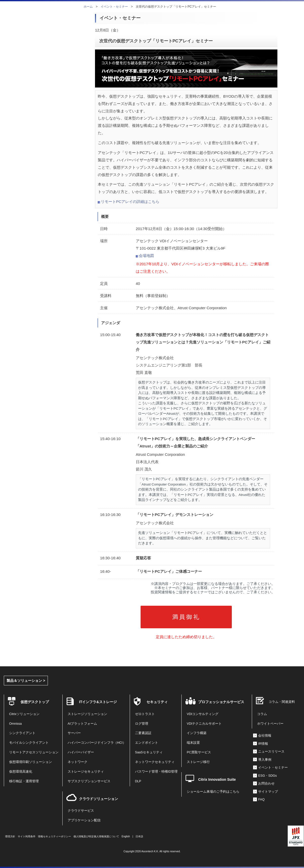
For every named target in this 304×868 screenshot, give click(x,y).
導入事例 (265, 760)
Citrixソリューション (24, 714)
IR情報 (263, 744)
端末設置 (193, 743)
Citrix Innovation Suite (217, 779)
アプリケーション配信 (84, 820)
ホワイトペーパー (270, 724)
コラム (262, 714)
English (126, 836)
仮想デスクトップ (35, 702)
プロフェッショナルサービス (221, 702)
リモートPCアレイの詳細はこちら (130, 202)
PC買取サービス (199, 752)
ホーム (88, 7)
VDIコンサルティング (203, 714)
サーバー (74, 733)
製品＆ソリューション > (26, 681)
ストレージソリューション (87, 714)
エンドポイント (147, 743)
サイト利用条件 (27, 836)
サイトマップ (268, 792)
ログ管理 (142, 724)
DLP (138, 781)
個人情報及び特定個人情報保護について (96, 836)
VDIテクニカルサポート (204, 724)
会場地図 (146, 256)
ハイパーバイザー (81, 752)
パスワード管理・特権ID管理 (156, 772)
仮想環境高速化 (21, 772)
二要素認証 (143, 733)
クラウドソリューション (99, 799)
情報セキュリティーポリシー (54, 836)
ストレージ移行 (198, 762)
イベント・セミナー (114, 7)
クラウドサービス (81, 811)
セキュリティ (157, 702)
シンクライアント (22, 733)
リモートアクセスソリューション (34, 752)
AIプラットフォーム (82, 724)
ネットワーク (78, 762)
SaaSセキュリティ (149, 752)
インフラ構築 (197, 733)
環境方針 (10, 836)
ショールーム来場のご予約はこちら (213, 792)
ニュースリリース (271, 752)
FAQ (261, 800)
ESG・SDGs (267, 776)
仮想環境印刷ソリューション (31, 762)
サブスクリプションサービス (89, 781)
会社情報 (265, 736)
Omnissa (15, 724)
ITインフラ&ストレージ (98, 702)
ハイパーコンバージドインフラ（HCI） (97, 743)
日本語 (139, 836)
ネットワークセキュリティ (155, 762)
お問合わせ (266, 784)
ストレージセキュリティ (86, 772)
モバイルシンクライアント (29, 743)
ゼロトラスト (145, 714)
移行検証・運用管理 (24, 781)
